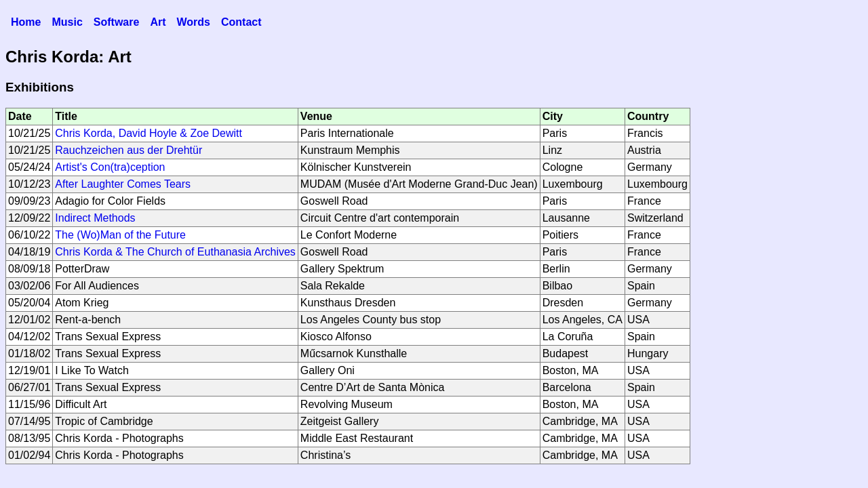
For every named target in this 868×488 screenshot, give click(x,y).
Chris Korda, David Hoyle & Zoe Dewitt (149, 133)
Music (67, 22)
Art (158, 22)
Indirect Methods (95, 218)
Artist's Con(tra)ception (110, 167)
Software (117, 22)
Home (26, 22)
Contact (241, 22)
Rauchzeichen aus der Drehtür (129, 150)
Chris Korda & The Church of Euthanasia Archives (175, 252)
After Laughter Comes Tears (123, 184)
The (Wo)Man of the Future (120, 235)
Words (193, 22)
